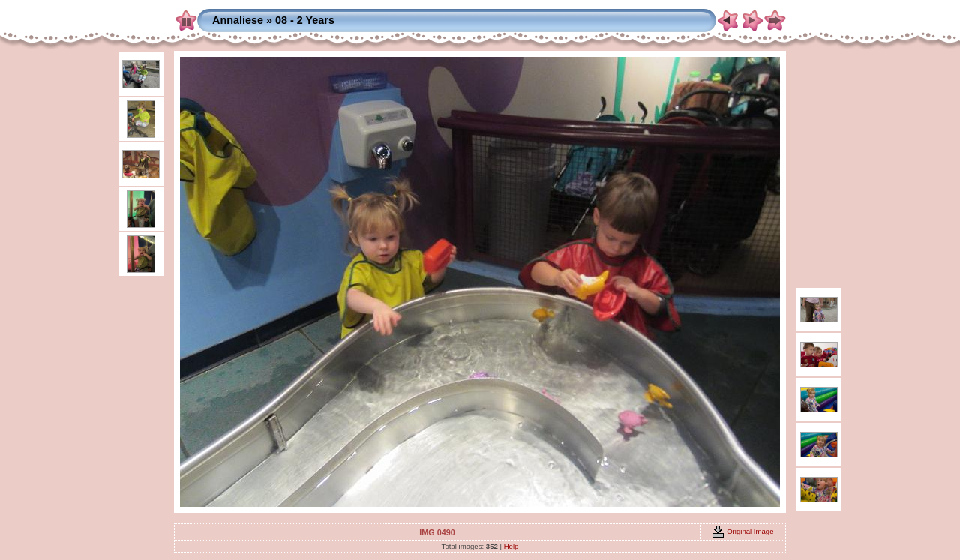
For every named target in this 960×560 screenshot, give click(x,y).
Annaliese (238, 20)
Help (511, 546)
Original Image (742, 531)
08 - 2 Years (305, 20)
